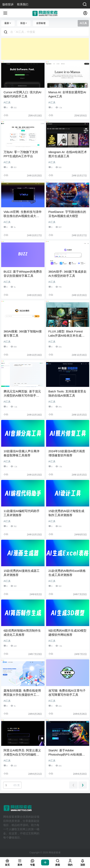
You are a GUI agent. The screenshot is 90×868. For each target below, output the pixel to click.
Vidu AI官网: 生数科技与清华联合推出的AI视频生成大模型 (23, 216)
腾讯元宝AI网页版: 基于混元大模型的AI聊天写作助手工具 (22, 395)
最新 (8, 23)
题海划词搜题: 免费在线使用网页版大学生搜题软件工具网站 (22, 695)
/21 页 (12, 785)
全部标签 (41, 23)
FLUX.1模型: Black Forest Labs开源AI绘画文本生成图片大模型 (67, 335)
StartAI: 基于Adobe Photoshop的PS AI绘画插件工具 (67, 754)
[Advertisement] (45, 49)
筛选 (24, 23)
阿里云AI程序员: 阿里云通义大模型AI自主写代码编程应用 (22, 754)
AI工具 (7, 103)
